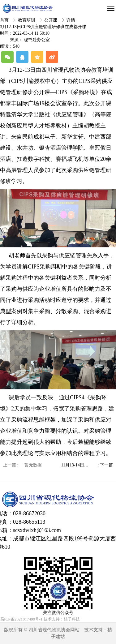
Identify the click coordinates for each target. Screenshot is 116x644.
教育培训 (27, 20)
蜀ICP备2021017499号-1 (21, 619)
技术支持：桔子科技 (62, 619)
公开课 (51, 20)
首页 (5, 20)
